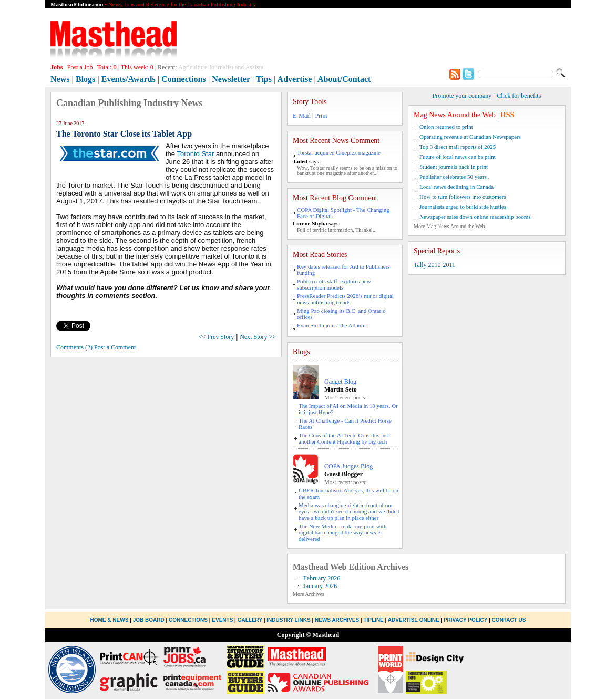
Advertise (295, 79)
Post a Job (80, 67)
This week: (137, 67)
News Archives (337, 620)
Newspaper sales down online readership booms (475, 217)
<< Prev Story (217, 337)
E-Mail (302, 116)
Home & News (110, 620)
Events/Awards (129, 79)
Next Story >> (258, 337)
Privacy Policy (465, 620)
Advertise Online (414, 620)
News (60, 79)
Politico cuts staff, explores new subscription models (334, 284)
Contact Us (509, 620)
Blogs (85, 79)
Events (222, 620)
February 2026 (322, 578)
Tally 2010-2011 (434, 265)
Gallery (250, 620)
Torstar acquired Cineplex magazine (339, 152)
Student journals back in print (454, 167)
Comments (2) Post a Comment (96, 347)
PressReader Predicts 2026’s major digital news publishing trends (345, 299)
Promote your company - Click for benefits (487, 96)
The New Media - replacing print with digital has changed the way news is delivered (342, 532)
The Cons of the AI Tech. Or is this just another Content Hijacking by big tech (344, 438)
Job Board (149, 620)
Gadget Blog (340, 382)
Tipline (373, 620)
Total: (107, 67)
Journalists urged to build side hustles (463, 207)
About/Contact (344, 79)
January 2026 (320, 586)
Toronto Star (195, 154)
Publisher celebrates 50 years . (454, 177)
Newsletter (231, 79)
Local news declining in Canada (456, 187)
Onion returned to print (446, 127)
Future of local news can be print (458, 157)
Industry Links (288, 620)
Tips (264, 79)
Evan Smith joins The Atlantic (332, 325)
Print (321, 116)
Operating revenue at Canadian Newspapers (470, 137)
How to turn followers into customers (463, 197)
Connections (183, 79)
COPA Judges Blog (348, 466)
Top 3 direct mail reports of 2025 (458, 147)
